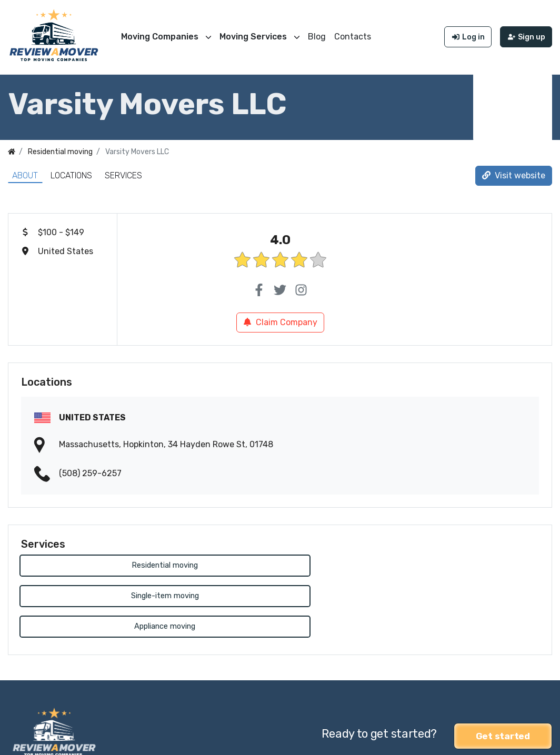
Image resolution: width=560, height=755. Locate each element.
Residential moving (104, 563)
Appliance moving (456, 563)
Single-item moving (280, 563)
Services (123, 173)
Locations (71, 173)
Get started (503, 671)
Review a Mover (38, 740)
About (25, 173)
